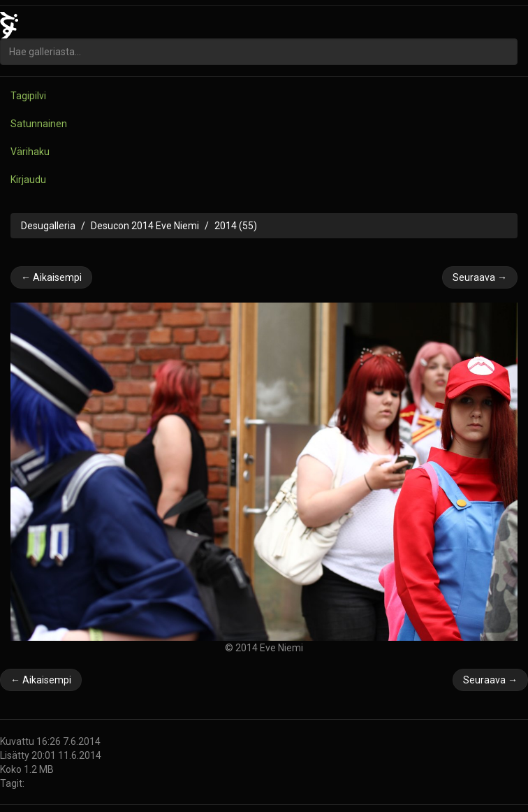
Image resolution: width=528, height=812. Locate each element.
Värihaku (30, 152)
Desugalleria (48, 226)
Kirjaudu (28, 180)
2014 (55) (236, 226)
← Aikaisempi (51, 277)
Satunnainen (39, 124)
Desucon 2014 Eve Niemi (145, 226)
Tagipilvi (28, 96)
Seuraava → (480, 277)
